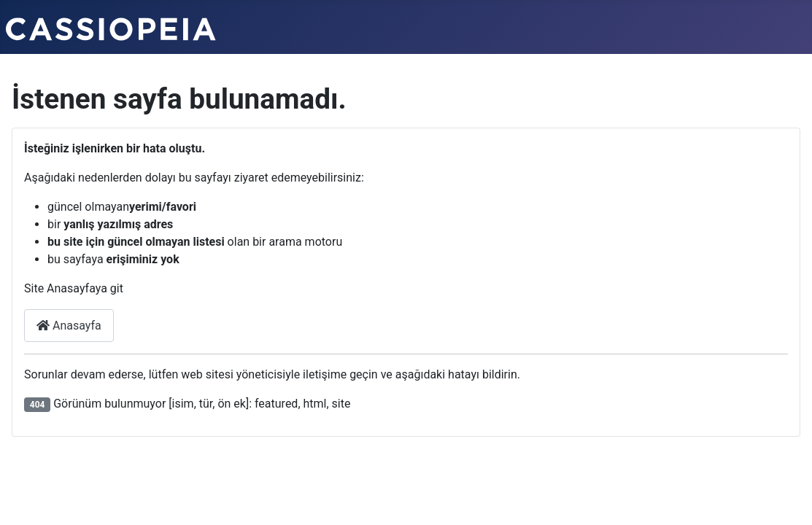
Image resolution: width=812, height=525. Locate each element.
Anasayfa (69, 326)
